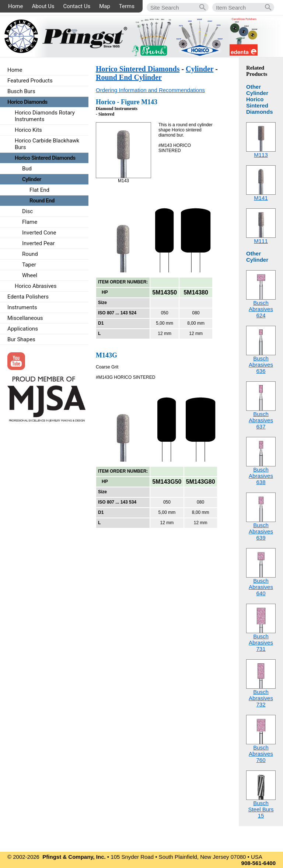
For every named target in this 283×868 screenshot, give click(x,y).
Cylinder (200, 69)
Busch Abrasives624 (261, 309)
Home (15, 6)
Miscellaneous (25, 318)
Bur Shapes (21, 339)
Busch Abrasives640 (261, 587)
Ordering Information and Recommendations (150, 90)
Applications (23, 329)
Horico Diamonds (27, 102)
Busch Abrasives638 (261, 476)
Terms (127, 6)
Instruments (22, 307)
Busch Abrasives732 (261, 698)
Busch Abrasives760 (261, 754)
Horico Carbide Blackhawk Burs (47, 144)
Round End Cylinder (129, 77)
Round (30, 254)
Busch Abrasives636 (261, 365)
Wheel (30, 275)
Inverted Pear (39, 243)
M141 (261, 198)
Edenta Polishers (28, 297)
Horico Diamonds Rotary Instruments (45, 116)
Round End (42, 201)
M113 (261, 155)
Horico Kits (28, 130)
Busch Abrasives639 (261, 531)
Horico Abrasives (36, 286)
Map (105, 6)
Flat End (39, 190)
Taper (29, 265)
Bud (27, 169)
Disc (27, 211)
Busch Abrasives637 (261, 420)
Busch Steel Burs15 (261, 809)
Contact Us (77, 6)
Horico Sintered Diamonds (138, 69)
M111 (261, 241)
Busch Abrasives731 (261, 643)
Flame (30, 222)
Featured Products (30, 81)
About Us (43, 6)
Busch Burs (21, 91)
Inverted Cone (39, 233)
